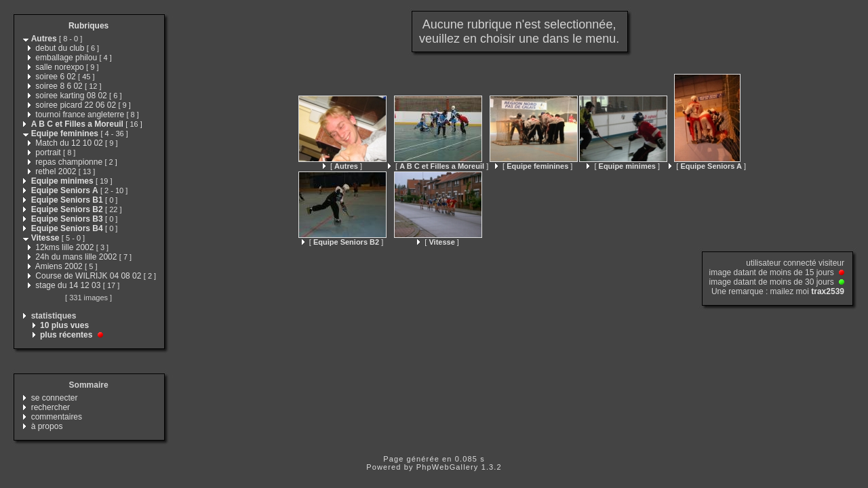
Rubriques (88, 26)
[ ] (342, 166)
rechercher (51, 407)
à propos (47, 426)
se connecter (55, 398)
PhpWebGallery (448, 467)
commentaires (57, 417)
